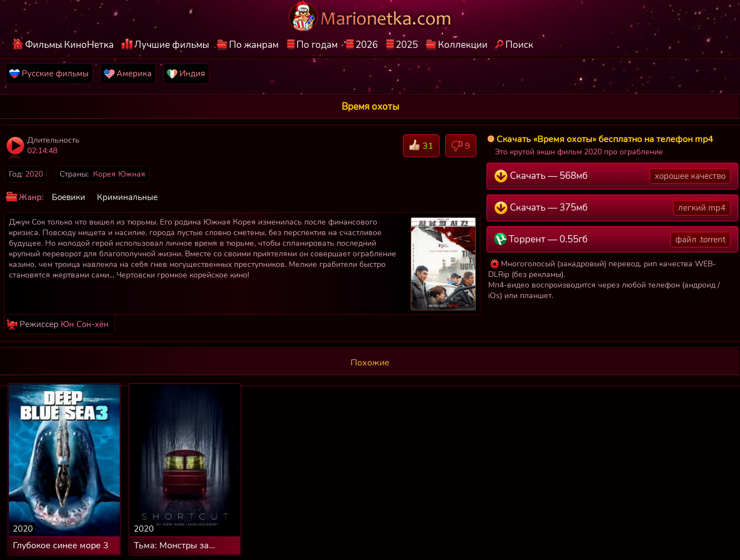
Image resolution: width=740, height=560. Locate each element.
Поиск (519, 45)
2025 (407, 45)
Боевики (69, 197)
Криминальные (127, 197)
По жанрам (254, 45)
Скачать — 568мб (612, 176)
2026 (367, 45)
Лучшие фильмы (172, 45)
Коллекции (463, 45)
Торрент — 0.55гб (612, 240)
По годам (317, 45)
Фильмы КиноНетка (69, 45)
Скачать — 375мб (612, 208)
